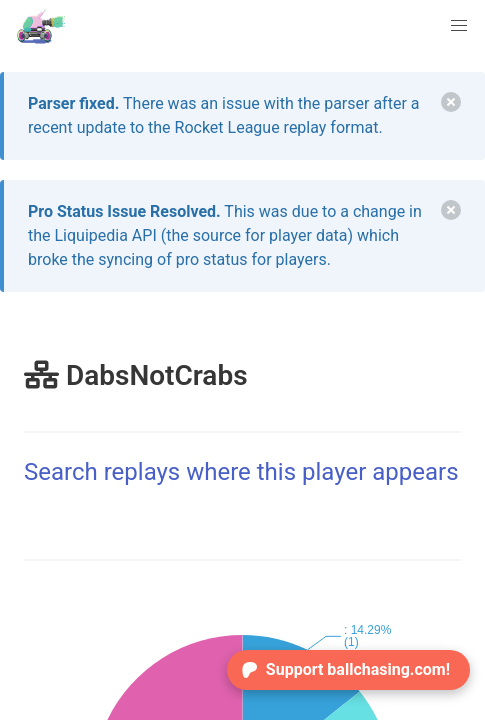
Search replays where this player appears (241, 472)
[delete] (451, 102)
